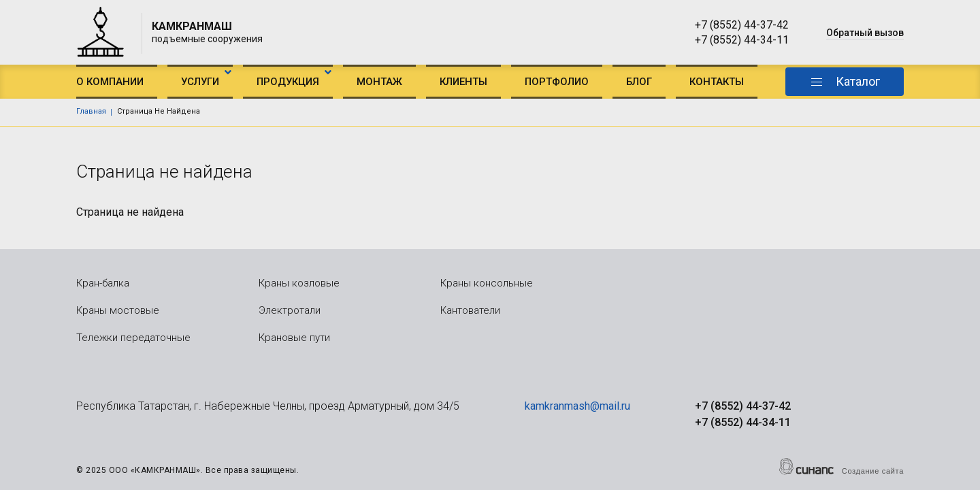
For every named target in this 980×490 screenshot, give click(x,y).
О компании (110, 82)
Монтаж (379, 82)
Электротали (290, 310)
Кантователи (470, 310)
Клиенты (463, 82)
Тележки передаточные (133, 338)
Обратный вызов (865, 33)
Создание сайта (873, 471)
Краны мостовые (118, 310)
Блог (639, 82)
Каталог (858, 81)
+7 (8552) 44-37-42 (742, 25)
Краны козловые (299, 283)
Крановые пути (294, 338)
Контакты (717, 82)
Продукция (288, 82)
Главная (91, 111)
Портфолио (557, 82)
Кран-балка (103, 283)
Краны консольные (487, 283)
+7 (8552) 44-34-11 (742, 40)
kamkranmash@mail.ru (577, 406)
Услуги (200, 82)
